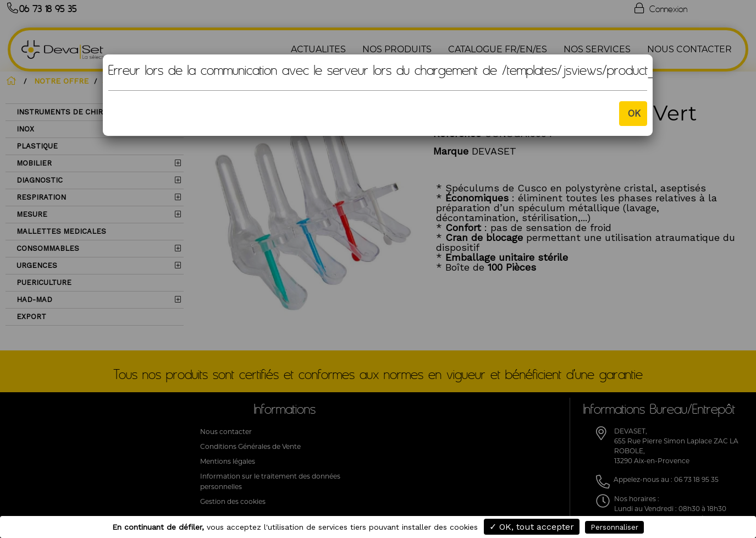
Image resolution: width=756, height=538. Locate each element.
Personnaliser (614, 527)
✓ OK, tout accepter (532, 527)
